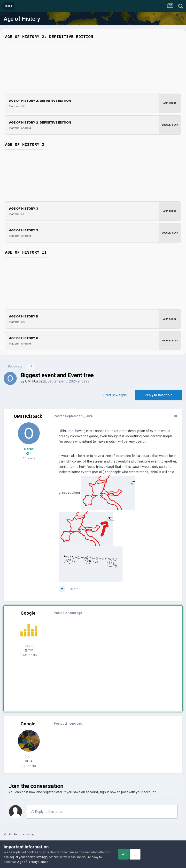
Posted (71, 416)
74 (29, 725)
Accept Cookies (129, 854)
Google (28, 577)
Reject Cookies (166, 854)
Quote (72, 553)
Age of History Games (53, 862)
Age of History (22, 19)
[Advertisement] (114, 623)
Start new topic (115, 395)
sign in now (108, 757)
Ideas (85, 381)
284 (29, 615)
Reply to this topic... (48, 776)
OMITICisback (36, 381)
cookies (32, 852)
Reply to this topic (159, 395)
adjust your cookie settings (44, 857)
